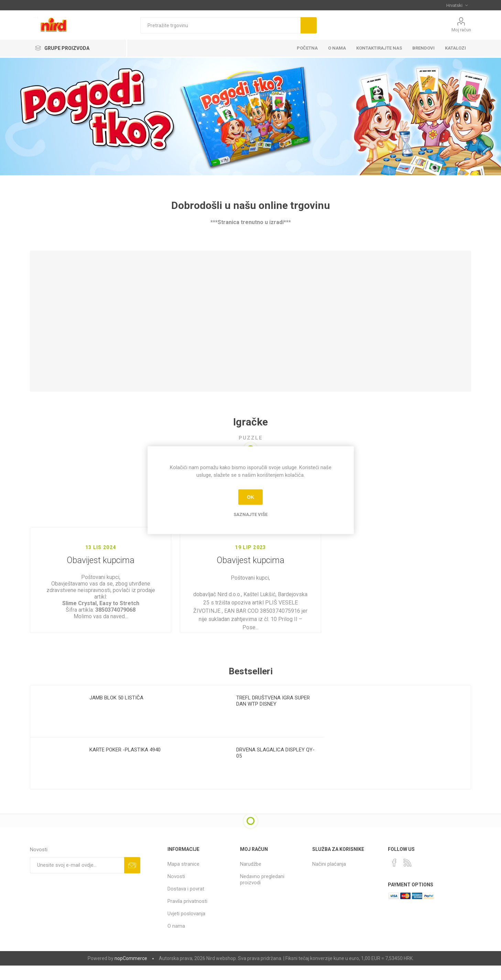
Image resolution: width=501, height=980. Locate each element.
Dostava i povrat (186, 904)
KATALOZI (455, 48)
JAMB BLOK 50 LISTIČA (116, 713)
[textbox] (220, 25)
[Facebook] (394, 878)
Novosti (176, 892)
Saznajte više (251, 514)
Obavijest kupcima (101, 560)
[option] (104, 753)
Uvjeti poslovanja (186, 929)
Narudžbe (251, 879)
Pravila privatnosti (187, 917)
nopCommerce (131, 974)
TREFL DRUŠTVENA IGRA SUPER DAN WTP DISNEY (273, 716)
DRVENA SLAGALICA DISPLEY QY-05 (275, 768)
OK (251, 497)
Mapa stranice (183, 879)
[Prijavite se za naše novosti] (77, 881)
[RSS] (407, 878)
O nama (176, 941)
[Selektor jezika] (457, 5)
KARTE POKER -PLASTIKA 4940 (125, 765)
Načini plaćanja (329, 879)
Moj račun (461, 30)
